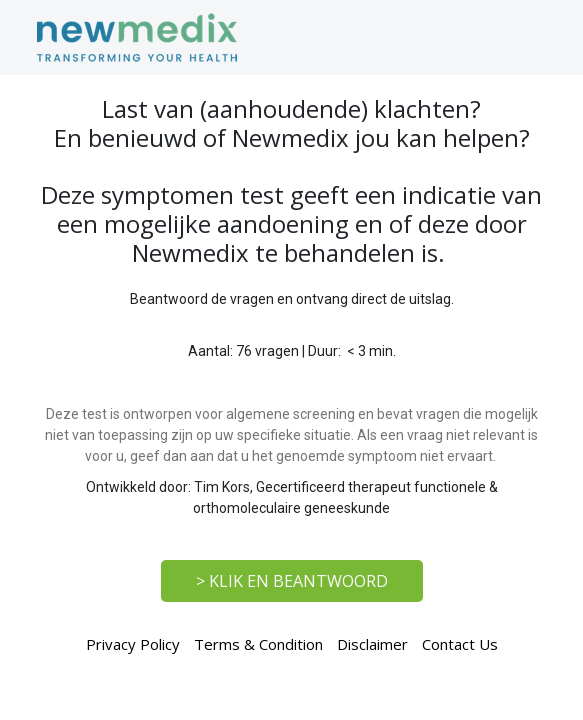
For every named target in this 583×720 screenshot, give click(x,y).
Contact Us (460, 644)
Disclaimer (372, 644)
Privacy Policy (133, 644)
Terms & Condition (258, 644)
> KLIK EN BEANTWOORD (292, 581)
